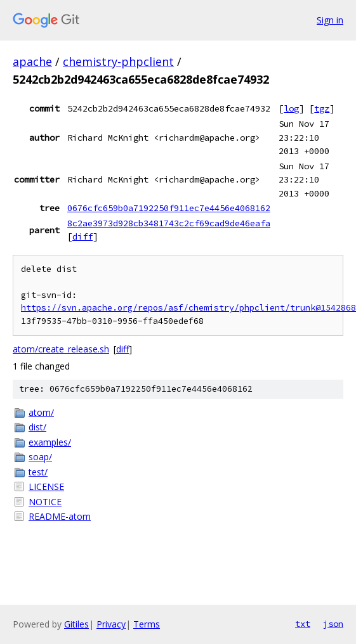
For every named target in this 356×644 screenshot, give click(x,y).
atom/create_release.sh (61, 349)
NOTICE (45, 502)
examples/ (50, 442)
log (291, 108)
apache (32, 61)
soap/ (40, 457)
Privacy (111, 624)
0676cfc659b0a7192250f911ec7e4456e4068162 (169, 208)
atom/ (41, 412)
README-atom (60, 516)
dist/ (37, 427)
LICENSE (46, 486)
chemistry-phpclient (118, 61)
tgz (322, 108)
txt (303, 624)
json (333, 624)
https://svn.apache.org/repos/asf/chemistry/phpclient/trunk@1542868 (188, 308)
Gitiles (76, 624)
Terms (147, 624)
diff (82, 236)
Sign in (330, 20)
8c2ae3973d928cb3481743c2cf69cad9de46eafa (169, 223)
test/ (38, 472)
